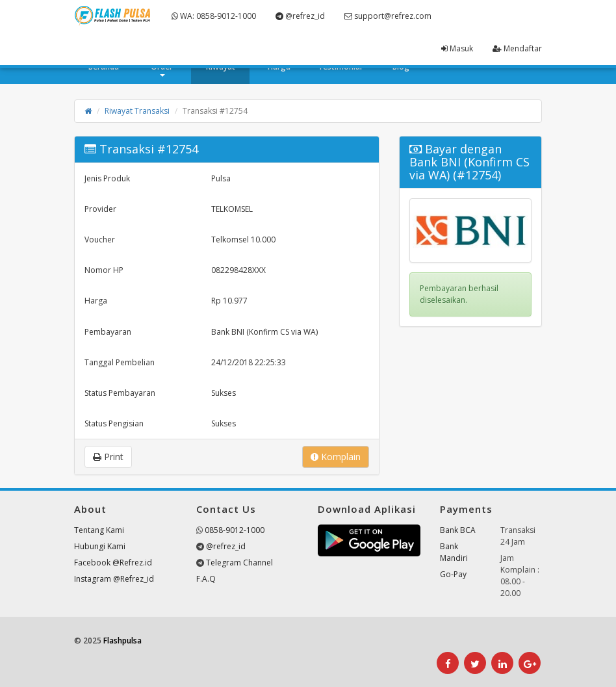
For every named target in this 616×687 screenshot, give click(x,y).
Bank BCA (458, 530)
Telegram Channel (239, 563)
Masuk (457, 48)
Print (108, 457)
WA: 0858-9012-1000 (214, 16)
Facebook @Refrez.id (113, 563)
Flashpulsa (122, 641)
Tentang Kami (99, 530)
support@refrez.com (388, 16)
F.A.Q (206, 579)
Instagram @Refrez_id (114, 579)
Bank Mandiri (454, 552)
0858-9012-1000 (235, 530)
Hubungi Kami (100, 546)
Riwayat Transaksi (137, 111)
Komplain (336, 457)
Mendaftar (517, 48)
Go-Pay (453, 574)
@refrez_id (300, 16)
